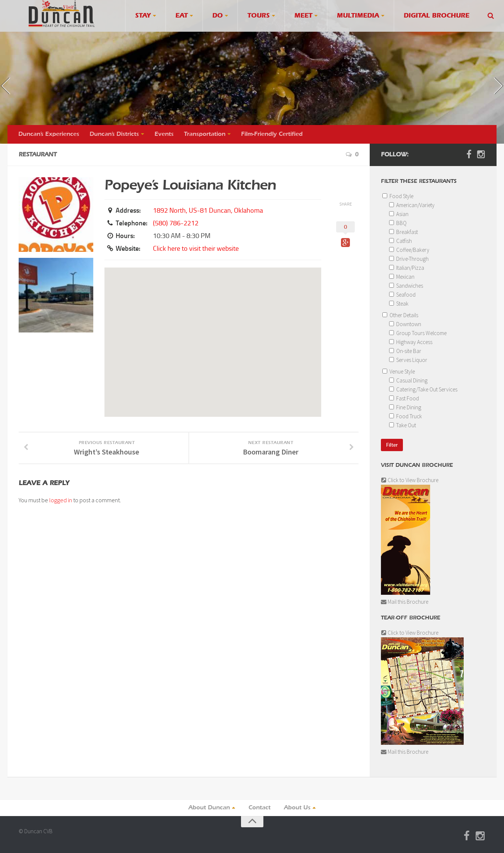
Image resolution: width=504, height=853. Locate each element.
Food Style (398, 196)
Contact (259, 808)
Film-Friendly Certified (272, 134)
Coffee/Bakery (409, 250)
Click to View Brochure (410, 480)
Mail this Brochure (405, 602)
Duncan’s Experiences (49, 134)
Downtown (405, 324)
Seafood (402, 295)
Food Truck (406, 416)
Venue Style (399, 371)
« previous (16, 92)
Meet (303, 16)
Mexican (402, 277)
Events (164, 134)
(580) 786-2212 (176, 223)
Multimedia (358, 16)
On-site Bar (405, 351)
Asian (399, 214)
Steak (399, 304)
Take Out (403, 425)
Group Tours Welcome (418, 333)
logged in (61, 500)
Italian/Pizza (407, 268)
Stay (143, 16)
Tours (259, 16)
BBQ (398, 223)
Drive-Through (409, 259)
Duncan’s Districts (114, 134)
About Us (297, 808)
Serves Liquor (408, 360)
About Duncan (209, 808)
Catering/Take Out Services (423, 389)
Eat (181, 16)
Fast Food (404, 398)
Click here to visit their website (196, 249)
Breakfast (403, 232)
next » (487, 79)
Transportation (205, 134)
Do (217, 16)
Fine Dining (405, 407)
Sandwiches (406, 286)
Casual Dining (408, 380)
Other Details (400, 315)
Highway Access (411, 342)
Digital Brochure (436, 16)
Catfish (400, 241)
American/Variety (412, 205)
